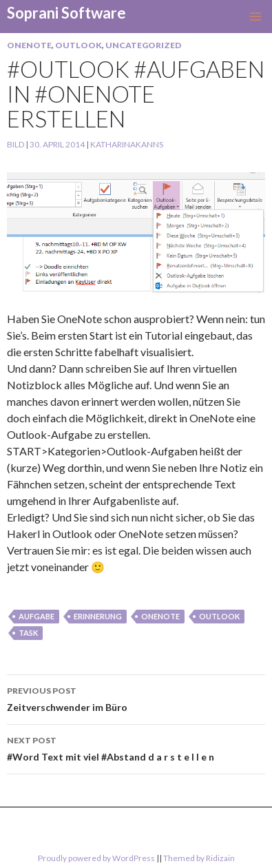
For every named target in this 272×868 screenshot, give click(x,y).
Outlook (79, 45)
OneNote (29, 45)
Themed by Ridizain (199, 858)
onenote (160, 616)
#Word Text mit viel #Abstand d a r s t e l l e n (136, 747)
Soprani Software (66, 13)
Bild (15, 144)
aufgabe (36, 616)
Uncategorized (143, 45)
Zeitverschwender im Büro (136, 698)
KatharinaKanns (127, 144)
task (28, 633)
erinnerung (98, 616)
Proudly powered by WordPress (96, 858)
